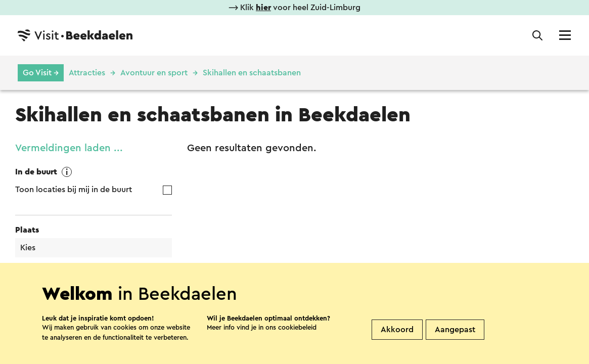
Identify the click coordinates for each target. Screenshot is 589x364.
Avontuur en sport (154, 73)
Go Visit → (41, 73)
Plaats (27, 230)
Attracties (87, 73)
